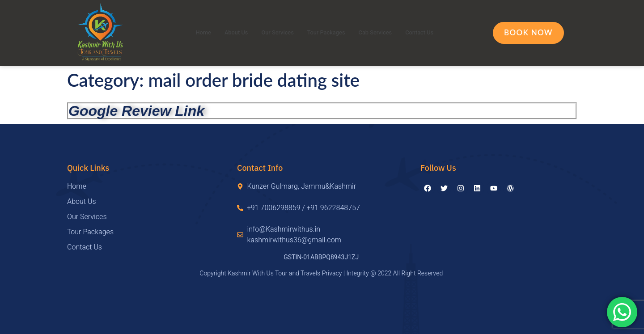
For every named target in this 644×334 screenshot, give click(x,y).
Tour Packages (327, 33)
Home (190, 33)
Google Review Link (136, 111)
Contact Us (432, 33)
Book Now (528, 32)
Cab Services (382, 33)
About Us (226, 33)
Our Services (273, 33)
